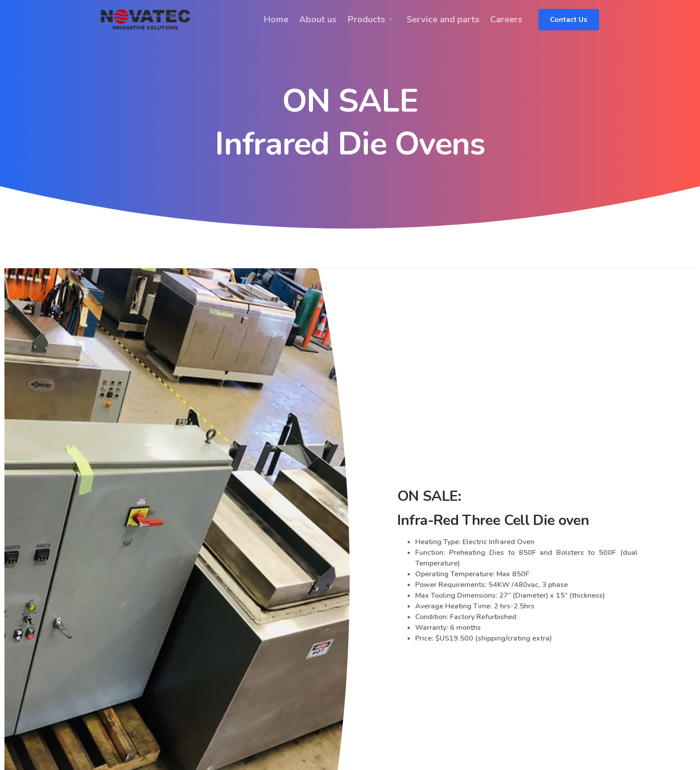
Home (276, 19)
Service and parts (443, 19)
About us (318, 19)
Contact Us (569, 20)
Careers (506, 19)
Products (366, 19)
